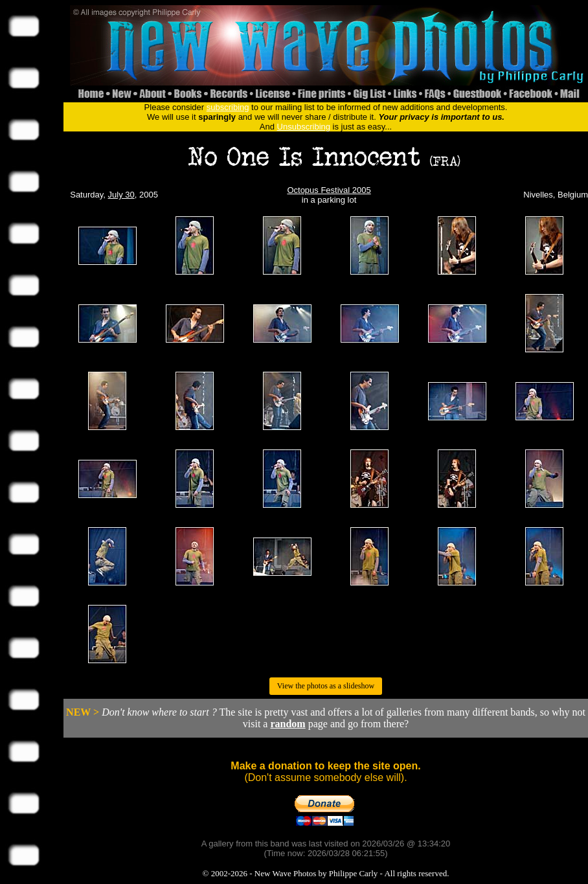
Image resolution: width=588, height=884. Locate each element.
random (288, 724)
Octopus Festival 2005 (329, 190)
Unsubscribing (304, 127)
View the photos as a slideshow (326, 686)
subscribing (228, 107)
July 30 (121, 195)
